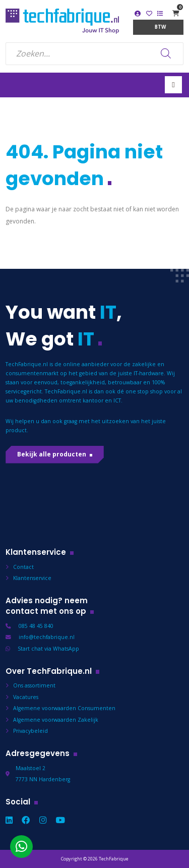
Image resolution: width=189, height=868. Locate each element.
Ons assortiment (34, 685)
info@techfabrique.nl (47, 637)
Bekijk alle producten (52, 454)
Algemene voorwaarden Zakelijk (56, 720)
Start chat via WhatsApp (48, 649)
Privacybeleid (30, 731)
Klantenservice (32, 578)
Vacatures (26, 697)
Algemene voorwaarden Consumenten (64, 708)
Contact (23, 567)
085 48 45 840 (36, 626)
